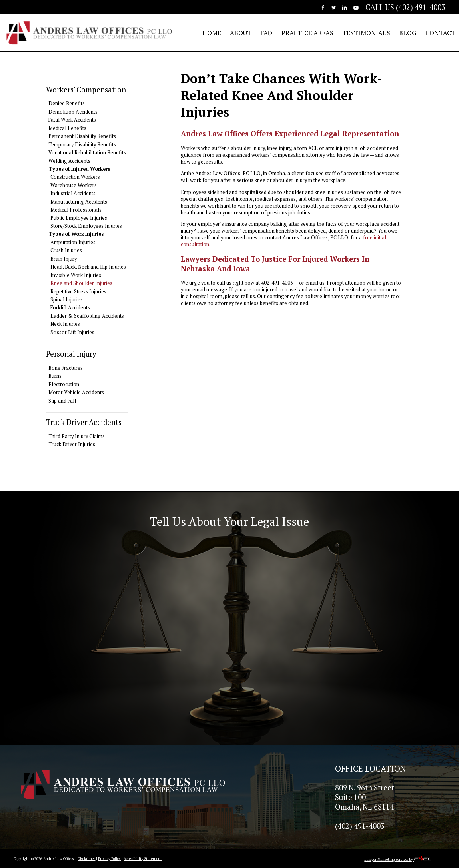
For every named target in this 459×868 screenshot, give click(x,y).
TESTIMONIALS (366, 33)
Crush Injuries (66, 250)
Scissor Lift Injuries (72, 332)
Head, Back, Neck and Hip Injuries (88, 267)
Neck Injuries (65, 324)
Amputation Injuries (73, 242)
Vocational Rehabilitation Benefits (87, 153)
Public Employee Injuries (79, 218)
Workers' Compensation (86, 90)
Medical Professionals (76, 210)
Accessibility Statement (143, 859)
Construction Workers (75, 177)
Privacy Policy (109, 859)
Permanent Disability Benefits (82, 136)
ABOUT (241, 33)
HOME (212, 33)
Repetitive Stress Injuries (78, 292)
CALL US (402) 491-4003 (405, 7)
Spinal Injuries (67, 300)
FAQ (266, 33)
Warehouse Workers (74, 185)
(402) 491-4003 (360, 826)
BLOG (408, 33)
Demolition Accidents (73, 112)
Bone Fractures (66, 368)
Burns (55, 376)
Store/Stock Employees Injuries (86, 226)
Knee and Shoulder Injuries (81, 283)
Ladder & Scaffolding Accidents (87, 316)
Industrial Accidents (73, 193)
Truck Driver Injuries (72, 444)
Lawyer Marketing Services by (398, 859)
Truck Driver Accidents (84, 422)
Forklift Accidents (70, 308)
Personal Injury (71, 354)
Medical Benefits (67, 128)
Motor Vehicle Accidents (76, 392)
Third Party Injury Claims (77, 436)
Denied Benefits (67, 103)
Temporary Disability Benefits (82, 145)
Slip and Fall (62, 401)
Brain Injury (64, 259)
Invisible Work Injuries (76, 275)
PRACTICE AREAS (307, 33)
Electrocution (64, 384)
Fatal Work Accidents (72, 120)
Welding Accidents (69, 161)
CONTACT (440, 33)
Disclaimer (86, 859)
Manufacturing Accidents (79, 202)
